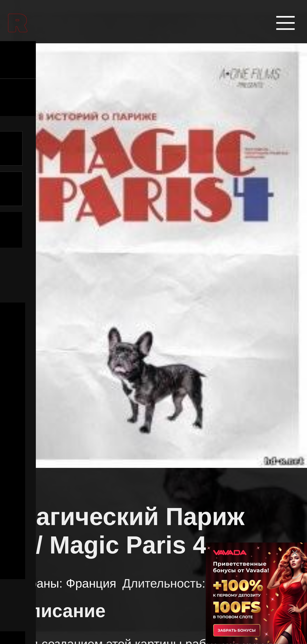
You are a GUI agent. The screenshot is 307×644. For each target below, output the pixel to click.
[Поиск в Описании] (148, 189)
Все (23, 321)
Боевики (53, 537)
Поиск (148, 230)
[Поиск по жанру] (153, 355)
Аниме (49, 389)
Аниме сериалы (72, 426)
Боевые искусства (78, 463)
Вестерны (57, 575)
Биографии (60, 500)
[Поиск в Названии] (148, 148)
